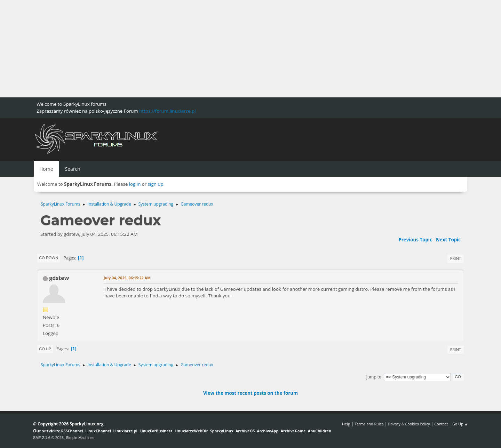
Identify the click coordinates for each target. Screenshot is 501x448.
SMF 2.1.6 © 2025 (48, 438)
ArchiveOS (245, 431)
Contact (441, 424)
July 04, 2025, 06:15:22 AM (127, 278)
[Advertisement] (209, 49)
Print (456, 258)
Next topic (448, 240)
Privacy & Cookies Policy (409, 424)
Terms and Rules (369, 424)
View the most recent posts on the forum (250, 393)
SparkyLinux (222, 431)
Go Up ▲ (460, 424)
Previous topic (415, 240)
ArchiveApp (268, 431)
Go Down (49, 258)
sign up (156, 184)
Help (346, 424)
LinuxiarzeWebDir (191, 431)
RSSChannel (72, 431)
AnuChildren (320, 431)
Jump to (374, 377)
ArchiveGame (293, 431)
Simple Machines (80, 438)
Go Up (45, 349)
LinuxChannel (98, 431)
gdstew (59, 278)
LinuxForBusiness (156, 431)
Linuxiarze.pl (125, 431)
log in (135, 184)
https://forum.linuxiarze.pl (167, 111)
